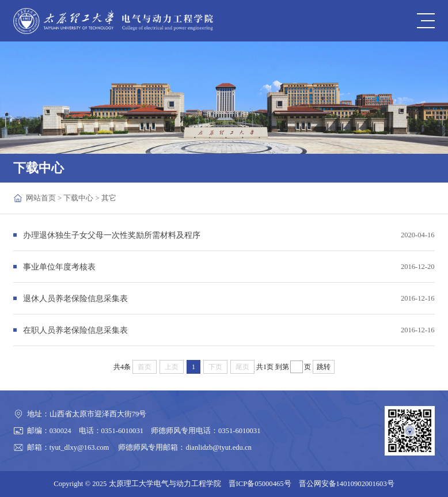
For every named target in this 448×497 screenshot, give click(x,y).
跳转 (324, 367)
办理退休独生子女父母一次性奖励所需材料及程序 (112, 235)
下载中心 (78, 198)
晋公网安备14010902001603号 (347, 484)
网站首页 (41, 198)
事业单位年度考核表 (59, 267)
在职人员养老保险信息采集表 (75, 330)
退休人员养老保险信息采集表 (75, 298)
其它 (109, 198)
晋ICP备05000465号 (260, 484)
